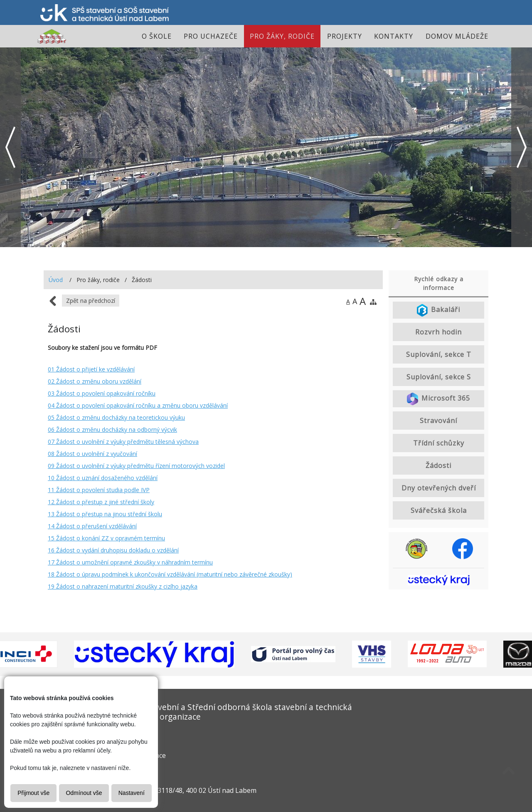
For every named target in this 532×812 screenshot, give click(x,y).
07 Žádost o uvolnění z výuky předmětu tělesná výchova (123, 442)
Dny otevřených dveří (439, 488)
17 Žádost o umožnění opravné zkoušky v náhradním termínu (130, 562)
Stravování (438, 421)
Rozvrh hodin (438, 332)
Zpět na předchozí (91, 301)
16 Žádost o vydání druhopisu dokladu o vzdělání (113, 550)
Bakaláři (438, 310)
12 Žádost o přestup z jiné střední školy (101, 502)
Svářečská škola (439, 510)
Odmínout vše (84, 793)
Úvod (56, 280)
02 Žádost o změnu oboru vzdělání (95, 381)
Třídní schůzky (439, 443)
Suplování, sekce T (439, 354)
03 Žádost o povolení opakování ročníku (102, 393)
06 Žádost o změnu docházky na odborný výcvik (112, 430)
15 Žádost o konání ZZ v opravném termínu (106, 538)
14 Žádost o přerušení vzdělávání (92, 526)
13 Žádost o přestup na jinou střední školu (105, 514)
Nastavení (132, 793)
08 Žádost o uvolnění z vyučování (92, 454)
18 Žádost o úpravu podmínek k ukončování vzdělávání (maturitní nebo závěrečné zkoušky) (170, 574)
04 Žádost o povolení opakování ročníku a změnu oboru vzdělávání (138, 405)
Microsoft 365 (439, 399)
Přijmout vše (33, 793)
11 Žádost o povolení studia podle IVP (99, 490)
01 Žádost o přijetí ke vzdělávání (91, 369)
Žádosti (438, 465)
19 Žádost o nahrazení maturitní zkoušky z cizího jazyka (123, 586)
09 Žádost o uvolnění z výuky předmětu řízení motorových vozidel (136, 466)
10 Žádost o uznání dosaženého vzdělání (103, 478)
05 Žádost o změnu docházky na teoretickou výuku (116, 417)
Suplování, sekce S (439, 377)
